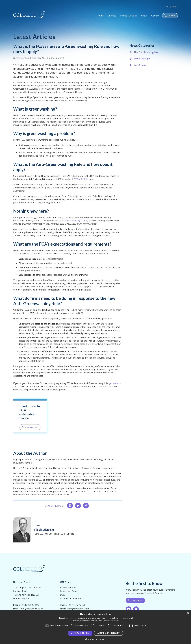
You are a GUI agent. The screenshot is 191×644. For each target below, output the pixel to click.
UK (167, 7)
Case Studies (140, 65)
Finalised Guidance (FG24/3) (74, 223)
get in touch (115, 384)
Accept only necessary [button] (108, 633)
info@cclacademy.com (78, 609)
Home (101, 16)
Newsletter (136, 600)
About (144, 16)
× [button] (188, 613)
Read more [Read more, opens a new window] (114, 621)
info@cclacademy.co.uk (32, 609)
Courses (112, 16)
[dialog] (95, 627)
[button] (95, 639)
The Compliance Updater (147, 52)
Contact (155, 16)
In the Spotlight (56, 58)
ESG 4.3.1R (80, 183)
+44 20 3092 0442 (31, 605)
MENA (175, 7)
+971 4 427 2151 (77, 605)
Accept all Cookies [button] (80, 633)
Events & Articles (129, 16)
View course (31, 431)
